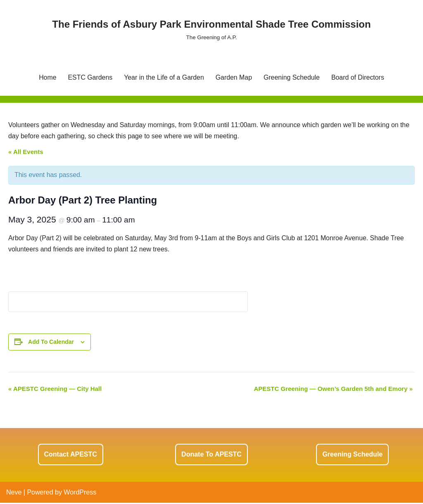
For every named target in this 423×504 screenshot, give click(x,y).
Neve (14, 493)
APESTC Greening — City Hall (55, 390)
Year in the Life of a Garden (164, 77)
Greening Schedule (292, 77)
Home (46, 77)
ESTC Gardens (89, 77)
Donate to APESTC (211, 455)
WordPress (80, 493)
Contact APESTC (71, 455)
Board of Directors (359, 77)
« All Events (26, 152)
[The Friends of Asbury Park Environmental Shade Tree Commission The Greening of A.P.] (211, 29)
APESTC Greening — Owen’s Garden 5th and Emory (333, 390)
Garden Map (234, 77)
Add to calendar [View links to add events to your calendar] (51, 343)
